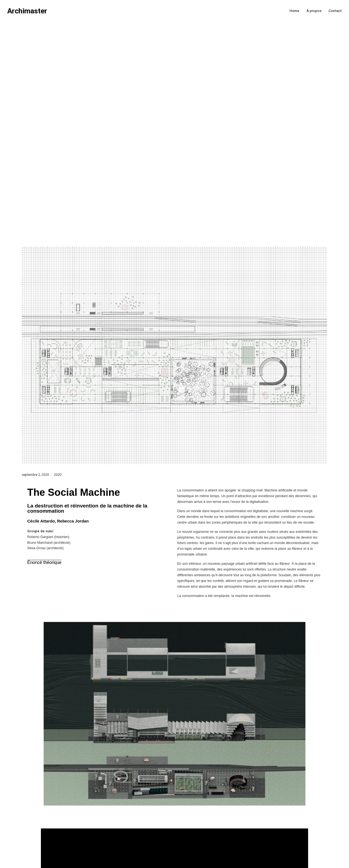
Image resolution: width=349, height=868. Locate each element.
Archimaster (27, 11)
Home (294, 11)
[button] (44, 563)
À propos (314, 11)
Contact (335, 11)
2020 (58, 475)
